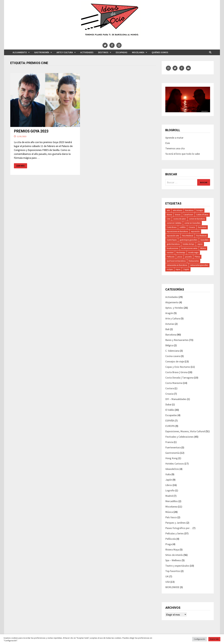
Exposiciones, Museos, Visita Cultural (185, 431)
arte (168, 210)
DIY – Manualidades (176, 399)
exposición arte (173, 236)
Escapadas (122, 52)
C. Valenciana (172, 351)
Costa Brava (172, 227)
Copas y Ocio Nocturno (178, 367)
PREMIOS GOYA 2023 (31, 131)
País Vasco (171, 517)
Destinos (103, 52)
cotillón (183, 227)
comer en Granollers (192, 223)
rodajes (170, 269)
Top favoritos (173, 571)
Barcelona (189, 210)
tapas (178, 269)
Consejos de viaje (175, 361)
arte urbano (178, 210)
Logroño (170, 490)
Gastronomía (42, 52)
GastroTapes (172, 240)
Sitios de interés (174, 555)
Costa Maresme (174, 383)
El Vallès (170, 410)
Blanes (169, 215)
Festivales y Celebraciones (179, 437)
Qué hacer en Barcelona (176, 261)
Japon (200, 244)
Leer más (20, 166)
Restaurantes (194, 261)
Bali (167, 329)
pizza (180, 257)
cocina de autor (180, 219)
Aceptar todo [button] (214, 639)
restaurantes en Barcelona (177, 265)
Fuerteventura (173, 447)
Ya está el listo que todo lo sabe (183, 154)
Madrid (169, 496)
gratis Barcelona (173, 244)
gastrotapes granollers (189, 240)
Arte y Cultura (65, 52)
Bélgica (169, 345)
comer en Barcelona (197, 219)
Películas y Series (175, 533)
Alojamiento (20, 52)
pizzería (188, 257)
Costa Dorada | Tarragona (179, 378)
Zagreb (186, 269)
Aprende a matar (174, 138)
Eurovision (202, 227)
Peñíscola (171, 257)
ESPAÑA (170, 421)
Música (203, 248)
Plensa (197, 257)
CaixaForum (188, 215)
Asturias (170, 324)
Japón (169, 480)
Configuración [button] (200, 639)
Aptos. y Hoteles (174, 308)
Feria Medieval (188, 236)
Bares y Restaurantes (177, 340)
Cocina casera (173, 356)
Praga (169, 544)
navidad (170, 253)
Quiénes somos (160, 52)
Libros (169, 485)
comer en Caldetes (174, 223)
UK (167, 576)
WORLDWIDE (172, 587)
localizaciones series (189, 248)
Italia (168, 474)
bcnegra (200, 210)
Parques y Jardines (176, 523)
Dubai (168, 404)
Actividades (87, 52)
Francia (169, 442)
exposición (195, 231)
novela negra (193, 253)
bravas (178, 215)
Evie (168, 143)
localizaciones (172, 248)
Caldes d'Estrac (202, 215)
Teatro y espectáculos (177, 566)
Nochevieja (181, 253)
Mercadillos (172, 501)
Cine (169, 219)
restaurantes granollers (199, 265)
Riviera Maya (172, 550)
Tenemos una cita (175, 148)
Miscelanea (138, 52)
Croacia (192, 227)
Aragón (169, 313)
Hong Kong (171, 458)
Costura (170, 388)
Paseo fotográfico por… (179, 528)
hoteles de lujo (189, 244)
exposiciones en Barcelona (177, 231)
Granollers (204, 240)
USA (168, 582)
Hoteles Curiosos (175, 464)
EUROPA (170, 426)
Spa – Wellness (173, 560)
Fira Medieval (201, 236)
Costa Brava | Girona (176, 372)
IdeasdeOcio (172, 469)
